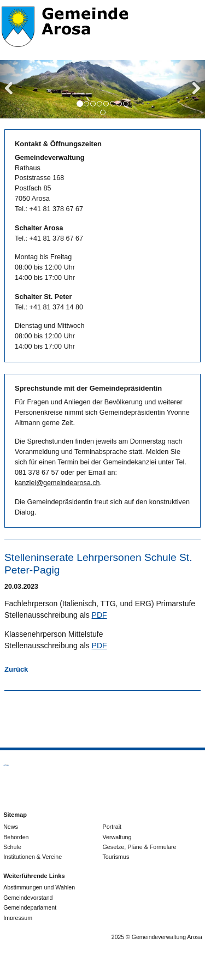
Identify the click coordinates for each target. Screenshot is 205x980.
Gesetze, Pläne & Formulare (140, 847)
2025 (118, 937)
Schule (12, 847)
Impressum (18, 918)
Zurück (16, 669)
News (11, 827)
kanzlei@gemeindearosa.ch (57, 483)
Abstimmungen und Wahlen (39, 887)
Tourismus (116, 857)
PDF (99, 615)
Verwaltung (117, 837)
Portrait (112, 827)
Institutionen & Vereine (33, 857)
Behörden (16, 837)
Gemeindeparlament (30, 907)
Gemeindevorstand (28, 898)
